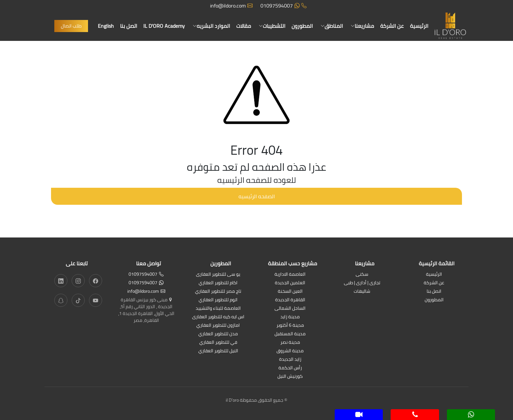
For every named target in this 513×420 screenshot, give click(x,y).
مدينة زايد (290, 317)
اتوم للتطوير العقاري (218, 300)
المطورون (302, 26)
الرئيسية (419, 26)
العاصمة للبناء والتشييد (218, 309)
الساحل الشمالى (290, 309)
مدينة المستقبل (290, 334)
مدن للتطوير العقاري (218, 334)
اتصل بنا (129, 26)
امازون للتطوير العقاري (218, 326)
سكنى (362, 275)
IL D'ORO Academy (164, 26)
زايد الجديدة (290, 360)
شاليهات (362, 292)
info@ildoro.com (231, 6)
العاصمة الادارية (290, 275)
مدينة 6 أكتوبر (290, 326)
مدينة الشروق (290, 351)
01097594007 (283, 6)
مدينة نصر (290, 343)
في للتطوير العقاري (218, 343)
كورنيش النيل (290, 377)
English (106, 26)
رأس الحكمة (290, 368)
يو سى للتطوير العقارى (218, 275)
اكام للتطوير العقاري (218, 283)
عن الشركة (392, 26)
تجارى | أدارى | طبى (362, 283)
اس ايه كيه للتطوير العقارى (218, 317)
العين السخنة (290, 292)
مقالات (244, 26)
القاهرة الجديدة (290, 300)
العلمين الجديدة (290, 283)
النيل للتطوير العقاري (218, 351)
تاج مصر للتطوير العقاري (218, 292)
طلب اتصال (71, 26)
